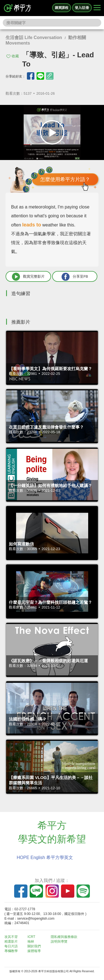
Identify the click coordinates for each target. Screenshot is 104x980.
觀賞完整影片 (28, 277)
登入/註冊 (82, 8)
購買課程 (62, 8)
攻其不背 (11, 937)
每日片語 (11, 946)
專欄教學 (11, 951)
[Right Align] (97, 8)
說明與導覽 (59, 942)
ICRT (31, 937)
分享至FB (75, 277)
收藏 (15, 56)
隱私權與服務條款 (64, 937)
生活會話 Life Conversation (34, 38)
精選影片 (11, 942)
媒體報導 (34, 951)
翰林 (31, 942)
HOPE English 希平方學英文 (45, 857)
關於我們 (34, 946)
